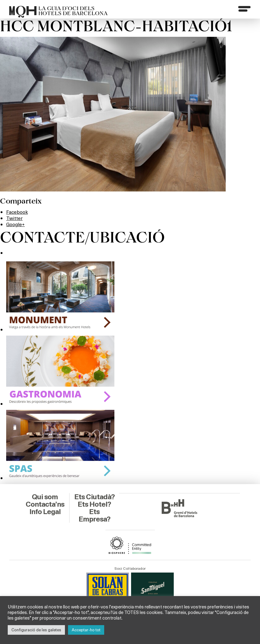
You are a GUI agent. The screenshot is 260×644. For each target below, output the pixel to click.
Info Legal (45, 511)
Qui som (45, 496)
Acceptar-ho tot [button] (86, 630)
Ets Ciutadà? (94, 496)
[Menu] (244, 9)
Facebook (17, 212)
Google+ (15, 223)
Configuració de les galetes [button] (36, 630)
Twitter (14, 218)
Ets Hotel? (94, 504)
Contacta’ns (45, 504)
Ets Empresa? (94, 515)
